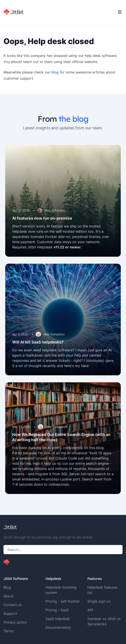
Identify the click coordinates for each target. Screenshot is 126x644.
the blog (73, 119)
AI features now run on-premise (42, 218)
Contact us (13, 605)
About (9, 596)
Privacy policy (15, 622)
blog (55, 72)
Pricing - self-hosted (62, 601)
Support (10, 613)
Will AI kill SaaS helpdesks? (38, 342)
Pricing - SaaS (57, 610)
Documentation (58, 627)
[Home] (14, 12)
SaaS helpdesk (58, 619)
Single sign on (99, 601)
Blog (7, 587)
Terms (9, 631)
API (90, 610)
